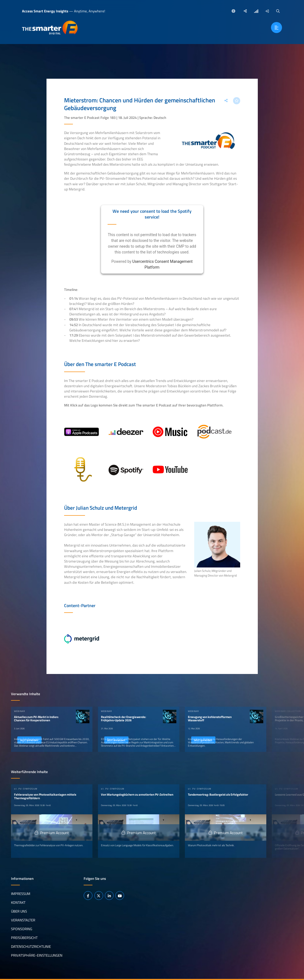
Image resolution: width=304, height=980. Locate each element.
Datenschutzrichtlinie (31, 946)
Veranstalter (23, 920)
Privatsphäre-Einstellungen (37, 955)
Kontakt (18, 902)
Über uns (19, 911)
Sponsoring (22, 929)
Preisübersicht (24, 937)
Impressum (21, 893)
